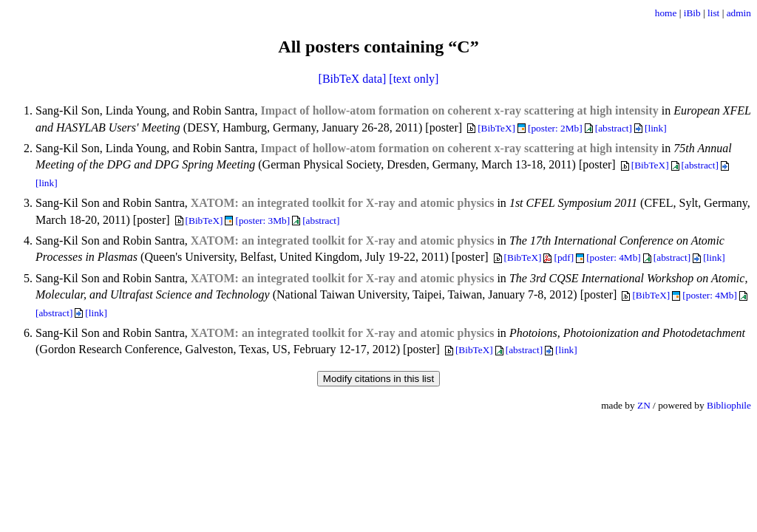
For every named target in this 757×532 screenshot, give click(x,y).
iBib (692, 13)
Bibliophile (729, 405)
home (666, 13)
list (713, 13)
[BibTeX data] (353, 79)
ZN (644, 405)
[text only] (414, 79)
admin (739, 13)
